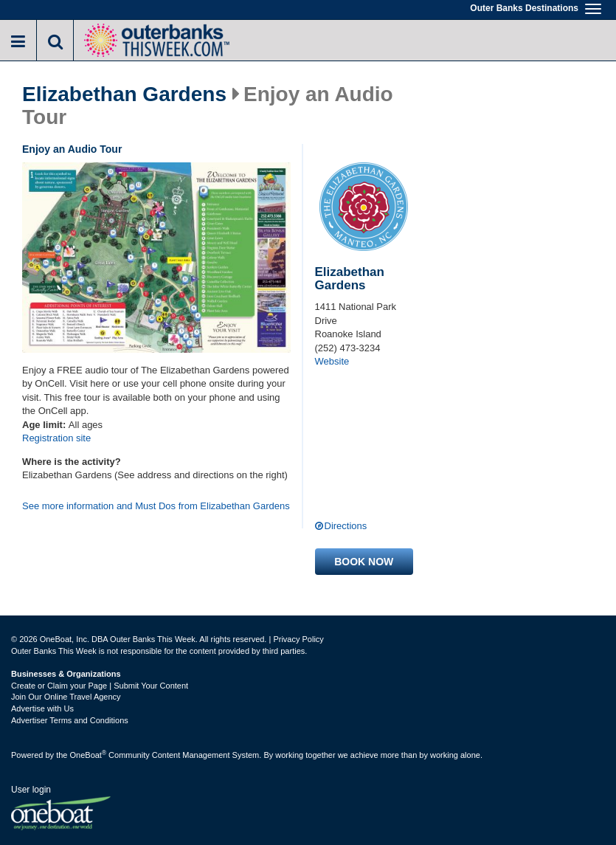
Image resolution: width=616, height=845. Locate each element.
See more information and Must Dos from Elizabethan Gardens (156, 506)
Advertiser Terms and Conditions (70, 720)
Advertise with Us (42, 708)
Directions (346, 526)
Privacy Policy (298, 639)
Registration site (56, 438)
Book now (364, 562)
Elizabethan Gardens (124, 94)
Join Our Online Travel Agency (66, 697)
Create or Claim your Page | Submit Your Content (100, 686)
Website (332, 361)
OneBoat (89, 755)
